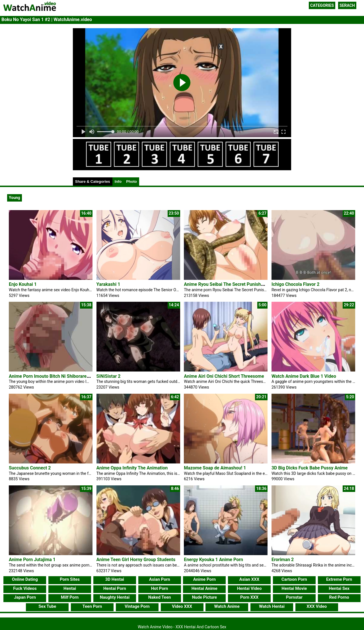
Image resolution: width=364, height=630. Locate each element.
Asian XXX (249, 579)
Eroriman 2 (283, 560)
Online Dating (25, 579)
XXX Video (317, 606)
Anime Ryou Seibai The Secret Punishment (228, 284)
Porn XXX (249, 597)
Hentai (70, 588)
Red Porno (339, 597)
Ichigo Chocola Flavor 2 (295, 284)
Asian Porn (160, 579)
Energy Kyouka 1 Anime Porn (213, 560)
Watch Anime (227, 606)
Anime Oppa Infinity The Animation (132, 468)
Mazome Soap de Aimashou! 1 (215, 468)
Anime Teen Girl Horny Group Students (136, 560)
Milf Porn (70, 597)
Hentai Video (249, 588)
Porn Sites (70, 579)
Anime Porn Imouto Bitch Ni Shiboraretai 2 (52, 376)
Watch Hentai (272, 606)
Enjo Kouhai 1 (23, 284)
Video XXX (182, 606)
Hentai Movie (294, 588)
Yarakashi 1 (108, 284)
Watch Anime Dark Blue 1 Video (304, 376)
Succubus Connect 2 (30, 468)
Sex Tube (47, 606)
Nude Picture (205, 597)
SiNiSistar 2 (109, 376)
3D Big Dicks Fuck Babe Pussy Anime (310, 468)
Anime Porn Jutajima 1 (32, 560)
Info (118, 181)
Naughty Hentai (115, 597)
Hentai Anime (204, 588)
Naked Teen (160, 597)
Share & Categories (93, 181)
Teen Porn (92, 606)
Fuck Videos (25, 588)
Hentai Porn (115, 588)
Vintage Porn (137, 606)
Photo (131, 181)
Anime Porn (204, 579)
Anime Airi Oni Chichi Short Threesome (224, 376)
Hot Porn (160, 588)
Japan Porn (25, 597)
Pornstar (294, 597)
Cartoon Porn (294, 579)
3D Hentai (115, 579)
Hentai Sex (339, 588)
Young (15, 198)
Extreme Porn (339, 579)
